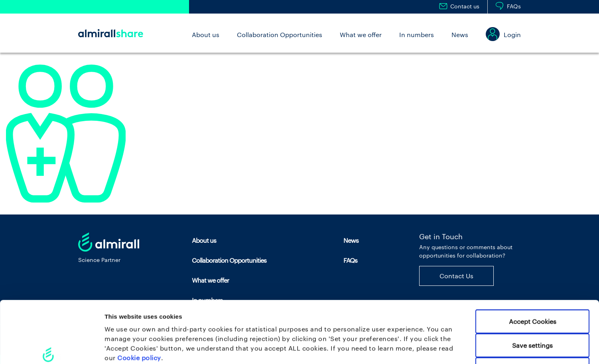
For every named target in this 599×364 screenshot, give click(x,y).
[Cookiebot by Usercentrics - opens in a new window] (52, 348)
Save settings (532, 287)
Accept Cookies (533, 263)
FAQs (514, 6)
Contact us (465, 6)
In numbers (417, 34)
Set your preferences (419, 348)
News (460, 34)
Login (512, 34)
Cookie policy (139, 300)
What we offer (361, 34)
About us (206, 34)
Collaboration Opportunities (280, 34)
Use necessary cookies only (532, 311)
